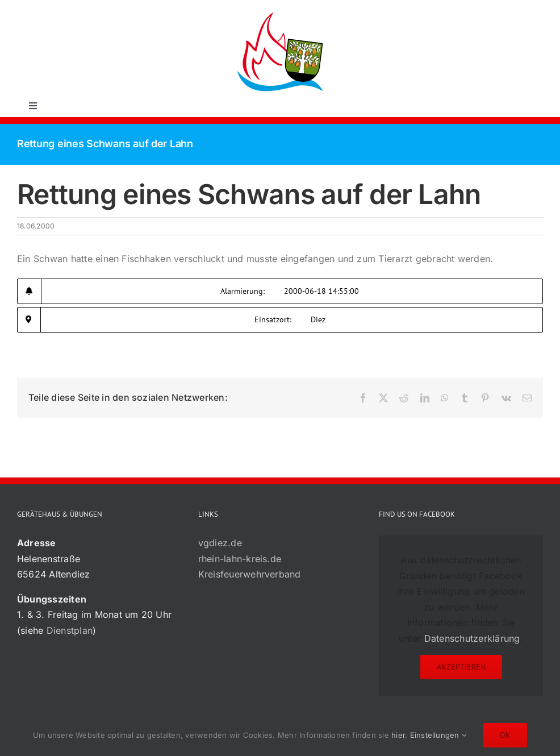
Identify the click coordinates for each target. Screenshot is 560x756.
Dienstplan (70, 630)
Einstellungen (438, 735)
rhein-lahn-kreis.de (240, 559)
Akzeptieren (461, 667)
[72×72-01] (280, 14)
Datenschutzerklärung (472, 638)
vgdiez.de (220, 543)
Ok (505, 735)
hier (398, 735)
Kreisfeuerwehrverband (250, 574)
